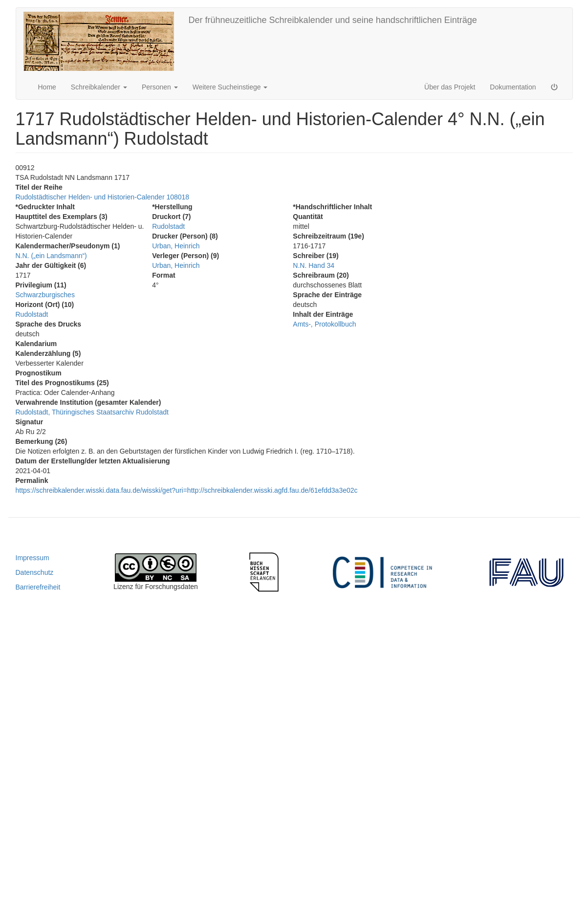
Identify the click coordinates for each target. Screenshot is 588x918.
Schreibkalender (99, 87)
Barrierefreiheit (38, 587)
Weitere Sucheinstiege (230, 87)
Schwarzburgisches (45, 295)
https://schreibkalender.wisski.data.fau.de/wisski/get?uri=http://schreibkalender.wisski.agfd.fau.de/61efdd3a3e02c (187, 490)
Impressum (33, 558)
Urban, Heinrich (176, 246)
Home (47, 87)
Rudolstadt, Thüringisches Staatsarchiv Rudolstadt (92, 412)
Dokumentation (513, 87)
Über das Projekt (450, 87)
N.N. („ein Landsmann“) (51, 256)
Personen (160, 87)
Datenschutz (35, 572)
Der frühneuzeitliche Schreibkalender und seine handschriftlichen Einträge (333, 20)
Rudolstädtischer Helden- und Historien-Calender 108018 (103, 197)
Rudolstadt (32, 314)
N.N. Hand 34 (314, 265)
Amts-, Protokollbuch (324, 324)
